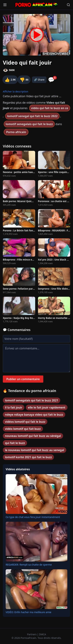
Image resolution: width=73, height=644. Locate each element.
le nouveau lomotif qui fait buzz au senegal (35, 450)
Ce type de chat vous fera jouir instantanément (33, 517)
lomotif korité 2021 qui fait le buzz (28, 457)
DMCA (43, 634)
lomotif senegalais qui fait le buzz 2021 (32, 400)
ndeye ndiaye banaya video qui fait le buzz (34, 415)
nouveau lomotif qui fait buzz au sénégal (33, 436)
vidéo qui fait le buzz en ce (50, 108)
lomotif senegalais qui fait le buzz (29, 124)
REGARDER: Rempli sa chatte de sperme (29, 565)
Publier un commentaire (23, 379)
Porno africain (16, 132)
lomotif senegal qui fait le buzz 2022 (32, 116)
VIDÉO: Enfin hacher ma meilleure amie (28, 612)
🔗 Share (39, 80)
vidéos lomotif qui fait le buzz (25, 422)
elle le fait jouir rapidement (47, 407)
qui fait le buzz (15, 443)
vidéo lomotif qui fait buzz (23, 429)
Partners (32, 634)
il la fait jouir (14, 407)
